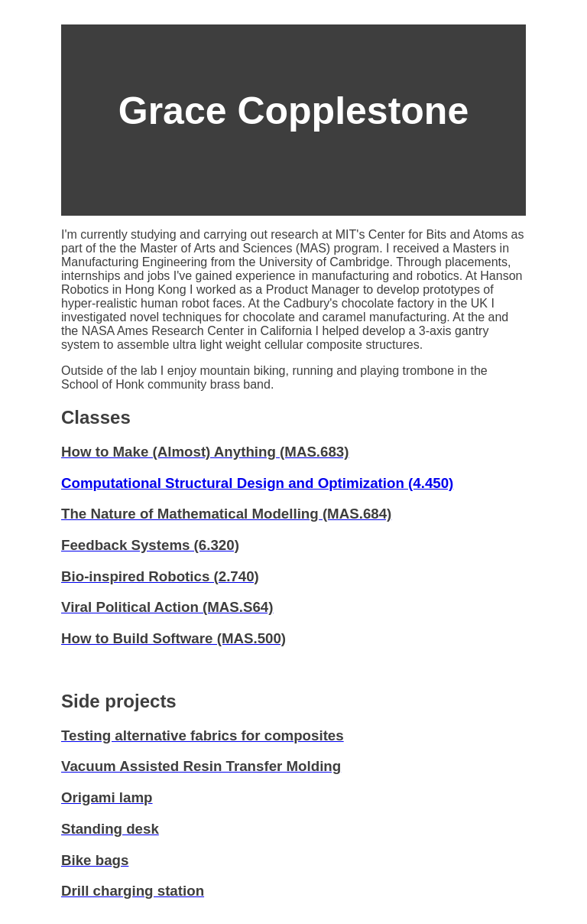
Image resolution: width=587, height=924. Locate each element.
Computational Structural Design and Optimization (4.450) (257, 483)
